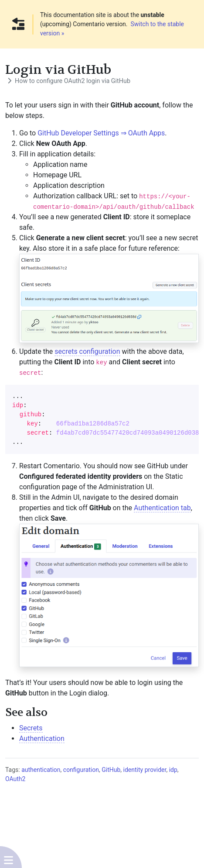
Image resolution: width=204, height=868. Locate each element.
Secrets (31, 728)
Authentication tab (162, 508)
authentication (41, 770)
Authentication (42, 738)
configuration (81, 770)
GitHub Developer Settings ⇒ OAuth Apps (101, 133)
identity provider (145, 770)
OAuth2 (15, 779)
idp (173, 770)
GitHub (111, 770)
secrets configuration (87, 351)
